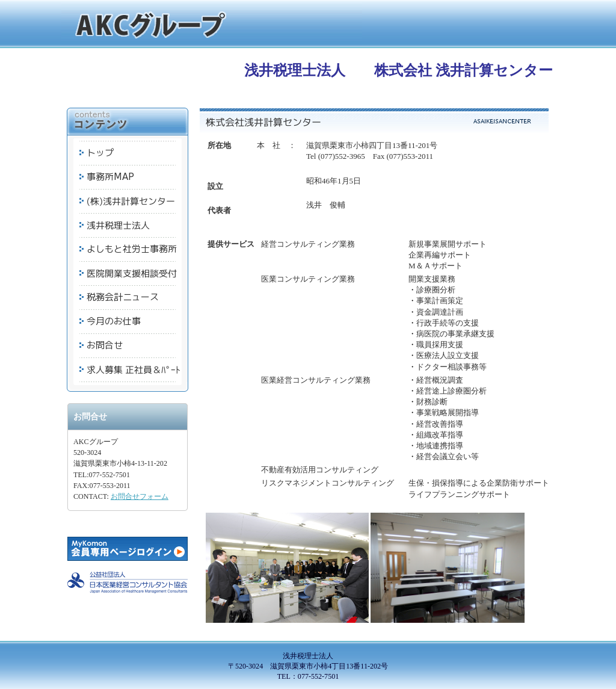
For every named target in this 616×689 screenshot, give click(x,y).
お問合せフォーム (140, 496)
